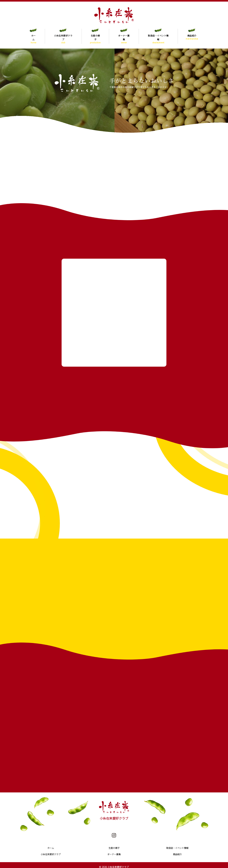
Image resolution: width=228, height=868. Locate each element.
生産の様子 (95, 37)
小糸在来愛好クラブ (63, 37)
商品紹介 (192, 37)
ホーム (34, 37)
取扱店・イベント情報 (158, 37)
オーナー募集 (124, 37)
